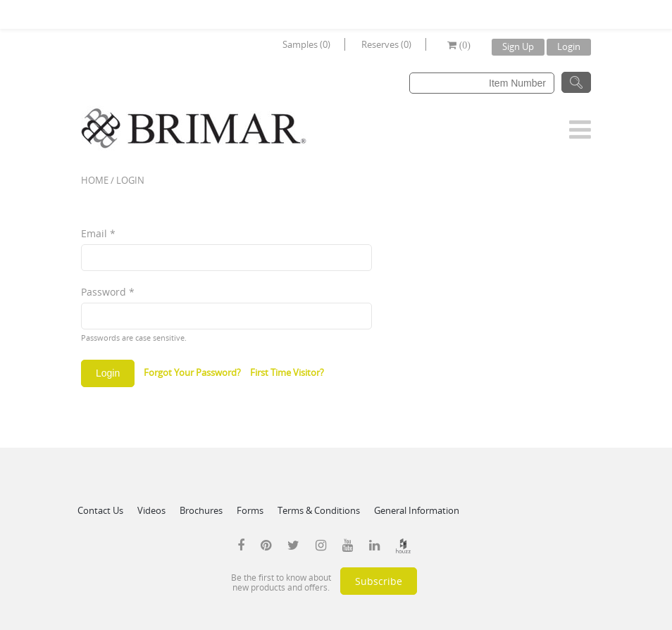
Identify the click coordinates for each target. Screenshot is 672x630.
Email (98, 233)
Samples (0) (306, 44)
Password (108, 292)
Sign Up (518, 46)
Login (569, 46)
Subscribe (379, 581)
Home (95, 180)
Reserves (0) (386, 44)
